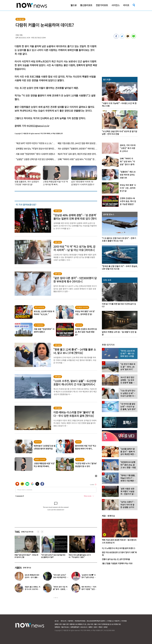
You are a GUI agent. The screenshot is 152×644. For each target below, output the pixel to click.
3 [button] (57, 598)
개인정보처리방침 (80, 621)
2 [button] (56, 598)
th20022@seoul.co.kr (38, 126)
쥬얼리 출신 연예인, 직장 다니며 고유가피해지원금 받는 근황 (32, 589)
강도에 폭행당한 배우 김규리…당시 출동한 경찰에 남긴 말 (32, 577)
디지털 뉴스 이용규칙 (113, 621)
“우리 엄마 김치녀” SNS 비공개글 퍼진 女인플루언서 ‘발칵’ (81, 556)
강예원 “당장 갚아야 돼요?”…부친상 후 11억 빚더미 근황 (54, 556)
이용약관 (70, 621)
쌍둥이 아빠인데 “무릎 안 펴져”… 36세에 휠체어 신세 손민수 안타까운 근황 (26, 556)
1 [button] (54, 598)
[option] (27, 548)
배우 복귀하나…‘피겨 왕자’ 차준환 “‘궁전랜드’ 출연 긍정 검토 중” (89, 589)
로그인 (57, 621)
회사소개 (63, 621)
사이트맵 (124, 621)
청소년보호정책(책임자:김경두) (96, 621)
